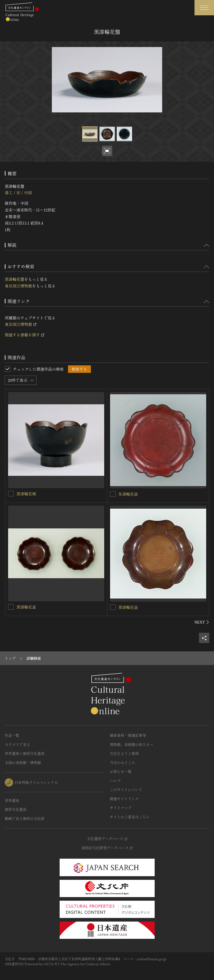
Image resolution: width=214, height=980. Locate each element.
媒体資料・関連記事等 (128, 735)
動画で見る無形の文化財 (25, 818)
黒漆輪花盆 (26, 607)
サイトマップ (121, 808)
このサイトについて (126, 790)
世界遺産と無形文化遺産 (25, 753)
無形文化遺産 (16, 809)
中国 (28, 193)
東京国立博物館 (18, 286)
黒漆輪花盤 (14, 279)
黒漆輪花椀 (26, 494)
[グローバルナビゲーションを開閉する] (204, 8)
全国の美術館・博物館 (23, 763)
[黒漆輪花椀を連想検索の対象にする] (11, 494)
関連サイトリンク (124, 799)
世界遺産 (12, 800)
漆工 (9, 193)
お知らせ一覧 (121, 771)
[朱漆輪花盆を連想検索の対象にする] (113, 494)
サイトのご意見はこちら (130, 817)
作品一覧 (12, 735)
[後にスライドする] (202, 622)
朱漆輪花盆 (128, 494)
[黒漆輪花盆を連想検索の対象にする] (11, 607)
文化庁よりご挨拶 (124, 753)
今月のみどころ (122, 763)
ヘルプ (115, 781)
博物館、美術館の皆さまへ (132, 744)
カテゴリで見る (17, 744)
